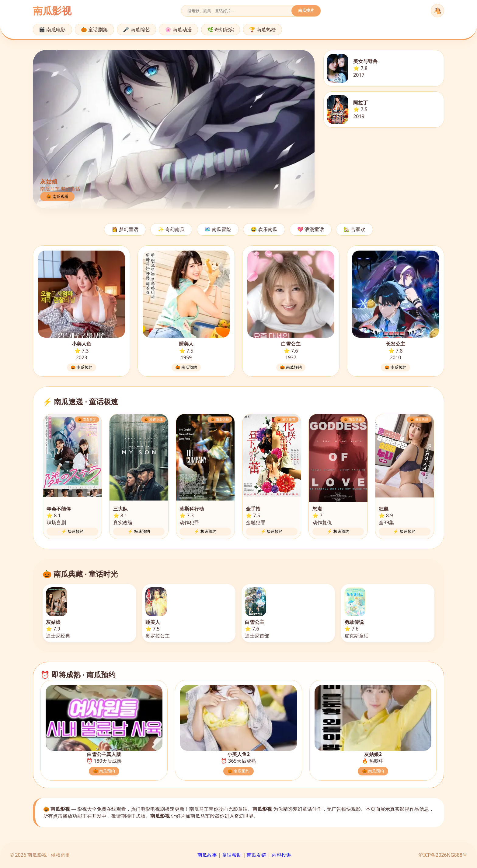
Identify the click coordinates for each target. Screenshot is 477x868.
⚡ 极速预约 (73, 531)
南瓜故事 (207, 855)
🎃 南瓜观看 (57, 197)
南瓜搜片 (306, 11)
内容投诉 (281, 855)
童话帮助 (232, 855)
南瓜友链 (256, 855)
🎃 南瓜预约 (82, 367)
